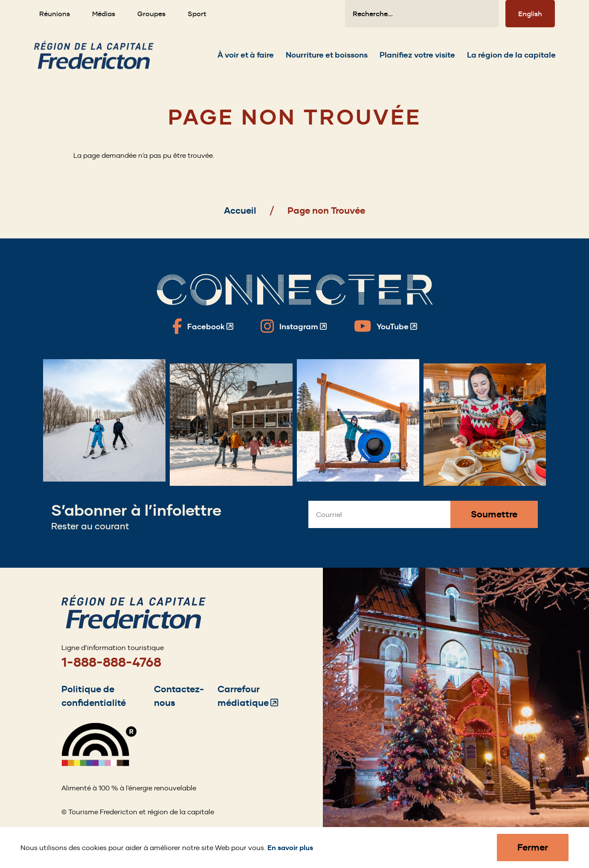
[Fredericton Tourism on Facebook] (203, 326)
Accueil (240, 210)
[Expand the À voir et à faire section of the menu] (246, 59)
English (530, 14)
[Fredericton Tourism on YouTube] (386, 326)
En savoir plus (290, 848)
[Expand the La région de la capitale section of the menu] (511, 59)
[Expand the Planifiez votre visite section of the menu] (417, 59)
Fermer (533, 847)
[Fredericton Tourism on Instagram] (294, 326)
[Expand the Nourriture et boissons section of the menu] (327, 59)
